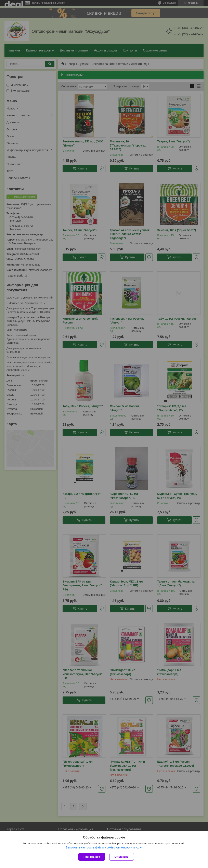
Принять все (92, 857)
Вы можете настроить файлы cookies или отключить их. (102, 847)
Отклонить (122, 857)
